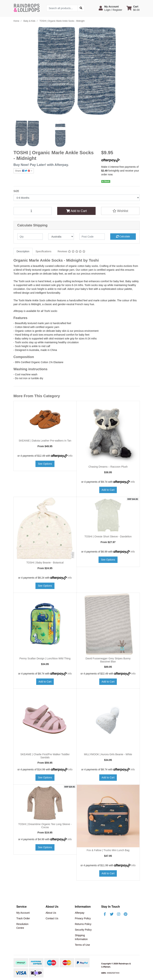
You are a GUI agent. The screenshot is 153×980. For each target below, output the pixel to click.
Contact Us (52, 918)
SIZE (16, 191)
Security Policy (83, 930)
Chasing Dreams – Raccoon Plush (108, 467)
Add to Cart (76, 211)
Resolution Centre (22, 926)
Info (70, 456)
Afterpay (80, 913)
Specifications (44, 251)
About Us (51, 913)
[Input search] (62, 8)
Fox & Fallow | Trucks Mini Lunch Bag (108, 850)
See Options (45, 464)
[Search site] (81, 8)
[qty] (30, 237)
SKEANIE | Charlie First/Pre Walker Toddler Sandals (45, 756)
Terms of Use (82, 945)
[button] (110, 8)
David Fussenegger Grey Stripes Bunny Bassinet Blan (108, 660)
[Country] (61, 237)
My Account (23, 913)
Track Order (23, 918)
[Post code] (92, 237)
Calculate (123, 236)
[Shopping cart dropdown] (133, 8)
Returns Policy (83, 924)
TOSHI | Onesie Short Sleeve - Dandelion (108, 536)
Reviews (71, 251)
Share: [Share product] (23, 171)
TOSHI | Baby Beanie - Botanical (45, 563)
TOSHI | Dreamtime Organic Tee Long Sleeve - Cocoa (45, 826)
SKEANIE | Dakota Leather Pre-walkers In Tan (45, 441)
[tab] (23, 251)
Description (23, 251)
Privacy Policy (83, 918)
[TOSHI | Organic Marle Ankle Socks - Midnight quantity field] (33, 211)
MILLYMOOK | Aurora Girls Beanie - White (108, 754)
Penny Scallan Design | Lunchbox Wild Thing (45, 658)
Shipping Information (81, 937)
